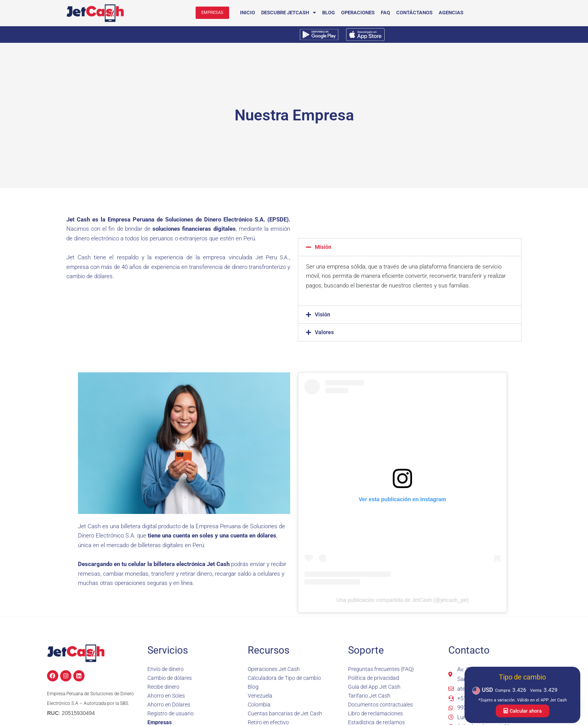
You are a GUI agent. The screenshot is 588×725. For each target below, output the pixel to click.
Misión (324, 247)
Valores (325, 332)
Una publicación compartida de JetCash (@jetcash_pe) (403, 600)
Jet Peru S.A (270, 257)
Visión (323, 314)
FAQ (386, 13)
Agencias (452, 13)
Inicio (248, 13)
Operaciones (359, 13)
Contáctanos (415, 13)
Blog (329, 13)
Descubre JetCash (289, 13)
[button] (410, 247)
